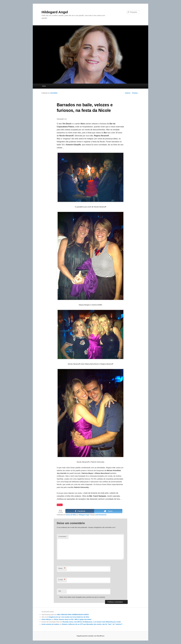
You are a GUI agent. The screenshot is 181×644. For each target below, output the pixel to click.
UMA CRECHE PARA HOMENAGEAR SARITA (73, 615)
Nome (62, 568)
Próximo (136, 93)
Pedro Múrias (46, 619)
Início (44, 86)
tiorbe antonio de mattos (50, 624)
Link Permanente (101, 515)
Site (60, 591)
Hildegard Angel (55, 12)
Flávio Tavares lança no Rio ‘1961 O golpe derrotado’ (73, 619)
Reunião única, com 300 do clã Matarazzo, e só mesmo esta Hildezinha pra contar (92, 622)
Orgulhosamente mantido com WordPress (90, 636)
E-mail (62, 580)
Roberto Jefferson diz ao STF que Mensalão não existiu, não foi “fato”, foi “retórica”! (92, 624)
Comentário (63, 536)
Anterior (127, 93)
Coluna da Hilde (71, 515)
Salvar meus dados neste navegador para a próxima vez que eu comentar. (82, 597)
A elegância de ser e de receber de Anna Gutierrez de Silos (68, 617)
